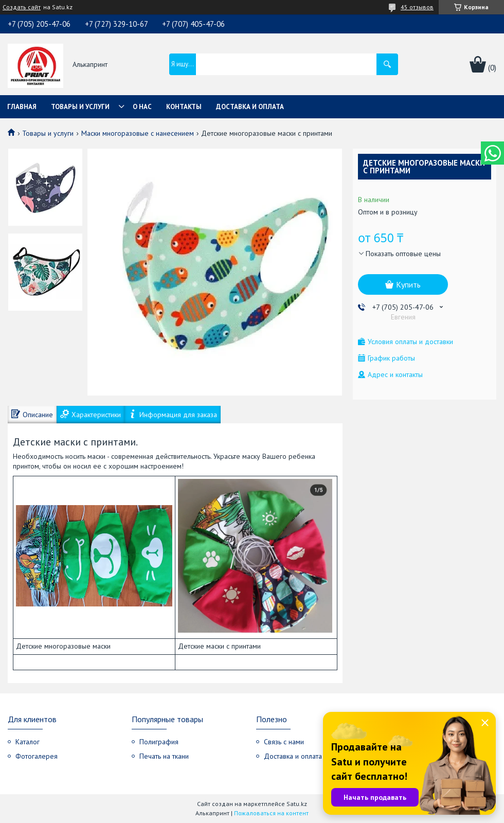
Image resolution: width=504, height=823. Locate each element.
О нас (142, 107)
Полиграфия (159, 742)
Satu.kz (297, 804)
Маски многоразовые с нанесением (138, 133)
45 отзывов (417, 7)
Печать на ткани (164, 756)
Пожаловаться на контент (271, 813)
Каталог (28, 742)
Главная (22, 107)
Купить (408, 284)
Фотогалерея (37, 756)
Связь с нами (284, 742)
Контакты (184, 107)
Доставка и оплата (250, 107)
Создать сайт (22, 7)
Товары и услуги (80, 107)
